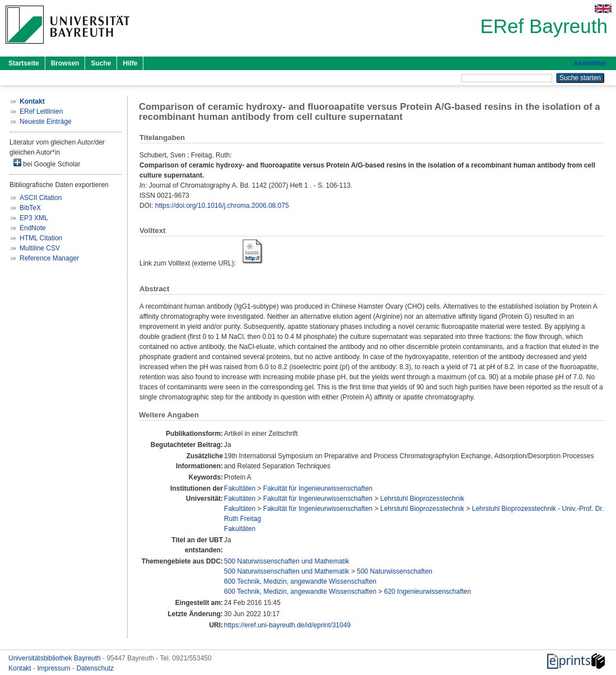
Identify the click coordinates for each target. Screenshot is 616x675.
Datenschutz (95, 668)
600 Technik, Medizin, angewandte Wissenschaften (300, 581)
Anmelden (590, 63)
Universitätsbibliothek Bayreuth (55, 658)
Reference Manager (49, 258)
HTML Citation (41, 238)
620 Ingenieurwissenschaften (428, 592)
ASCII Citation (41, 198)
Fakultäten (240, 488)
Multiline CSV (40, 248)
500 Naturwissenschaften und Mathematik (286, 561)
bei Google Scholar (47, 163)
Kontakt (21, 668)
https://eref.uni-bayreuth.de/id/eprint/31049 (287, 625)
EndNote (33, 228)
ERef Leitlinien (41, 111)
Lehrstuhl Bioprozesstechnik (422, 499)
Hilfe (130, 63)
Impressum (55, 668)
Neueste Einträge (46, 122)
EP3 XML (34, 218)
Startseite (24, 63)
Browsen (65, 63)
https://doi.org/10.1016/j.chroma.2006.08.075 (222, 206)
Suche (101, 63)
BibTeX (30, 208)
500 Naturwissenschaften (395, 571)
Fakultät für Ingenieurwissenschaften (318, 488)
